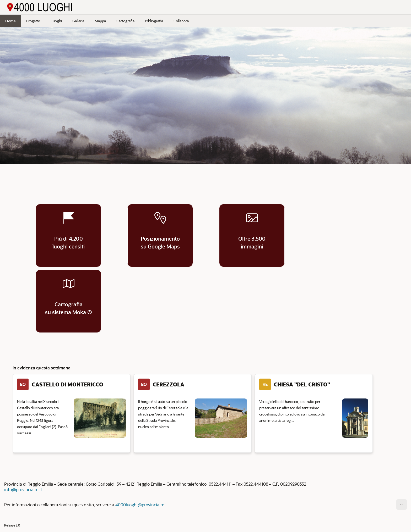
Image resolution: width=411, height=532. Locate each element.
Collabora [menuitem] (181, 21)
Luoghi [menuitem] (56, 21)
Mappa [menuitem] (100, 21)
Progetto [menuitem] (33, 21)
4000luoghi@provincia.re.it (142, 505)
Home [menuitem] (10, 21)
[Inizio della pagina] (402, 505)
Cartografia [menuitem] (125, 21)
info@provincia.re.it (23, 489)
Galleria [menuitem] (78, 21)
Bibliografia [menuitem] (154, 21)
